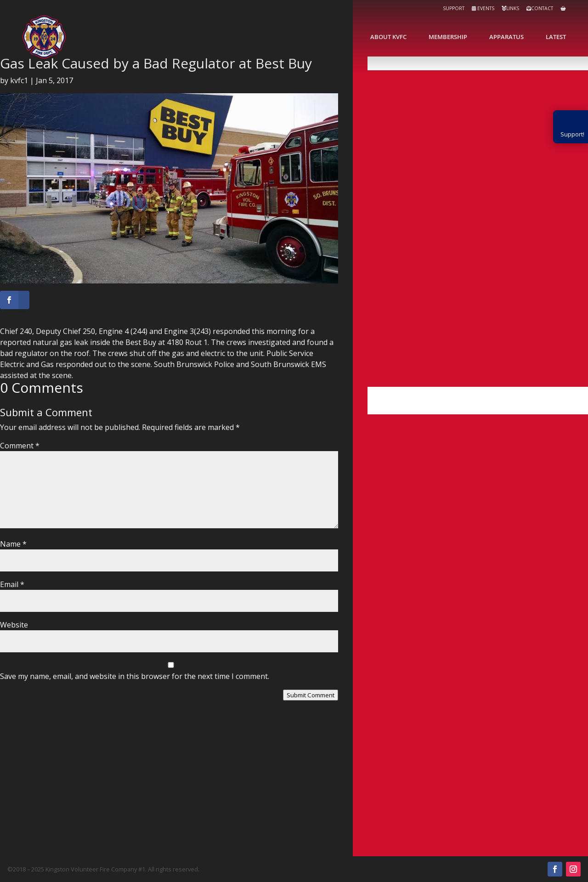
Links (510, 8)
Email (12, 584)
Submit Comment (311, 695)
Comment (20, 446)
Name (13, 544)
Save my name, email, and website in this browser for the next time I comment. (135, 676)
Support (454, 8)
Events (483, 8)
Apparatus (506, 37)
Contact (540, 8)
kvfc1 (19, 80)
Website (14, 625)
